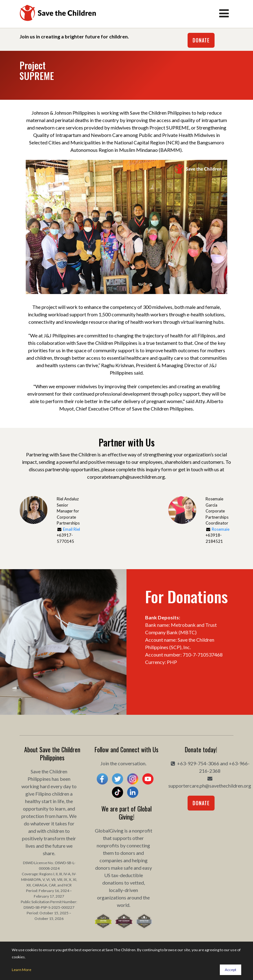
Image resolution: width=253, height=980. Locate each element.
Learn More (22, 970)
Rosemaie (221, 529)
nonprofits (108, 845)
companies (111, 860)
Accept (231, 970)
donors (128, 853)
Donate (201, 40)
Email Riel (71, 529)
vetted (137, 883)
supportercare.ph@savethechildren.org (210, 786)
